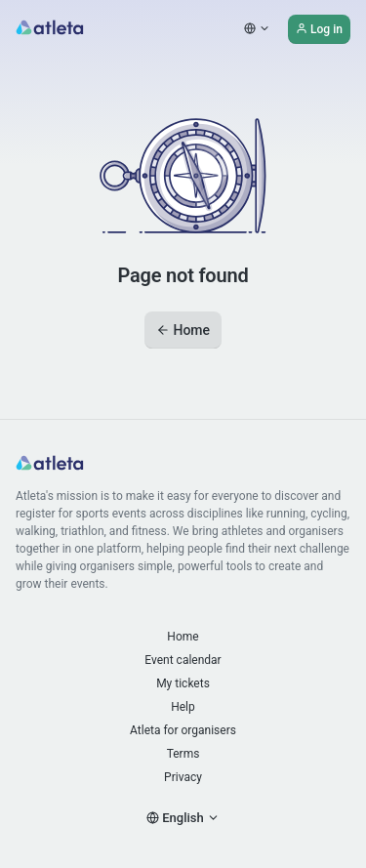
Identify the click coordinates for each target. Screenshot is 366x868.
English (183, 818)
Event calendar (183, 660)
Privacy (183, 777)
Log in (319, 29)
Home (183, 330)
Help (183, 707)
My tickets (183, 683)
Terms (183, 754)
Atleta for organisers (183, 730)
